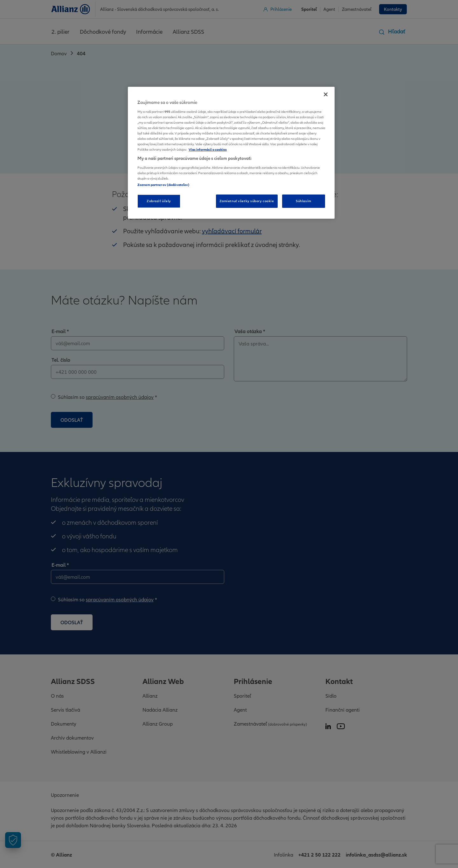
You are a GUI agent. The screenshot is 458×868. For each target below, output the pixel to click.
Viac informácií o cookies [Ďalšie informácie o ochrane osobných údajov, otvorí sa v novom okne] (208, 149)
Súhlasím (304, 201)
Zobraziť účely (159, 201)
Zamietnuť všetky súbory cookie (247, 201)
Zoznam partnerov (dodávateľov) (163, 185)
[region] (231, 153)
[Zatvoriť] (326, 94)
